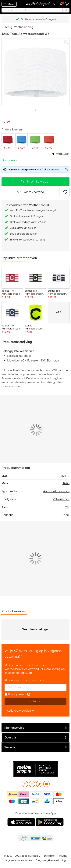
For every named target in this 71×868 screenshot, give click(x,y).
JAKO (66, 483)
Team (66, 515)
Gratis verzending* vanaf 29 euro (28, 222)
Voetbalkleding (24, 27)
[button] (55, 4)
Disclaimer (50, 856)
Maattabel (63, 154)
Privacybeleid (17, 694)
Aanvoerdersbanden (56, 491)
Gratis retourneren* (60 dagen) (38, 19)
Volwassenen (61, 499)
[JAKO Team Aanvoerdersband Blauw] (21, 141)
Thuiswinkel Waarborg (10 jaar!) (27, 240)
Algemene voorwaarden (19, 860)
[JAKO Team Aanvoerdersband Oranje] (49, 141)
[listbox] (35, 158)
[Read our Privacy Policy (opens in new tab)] (29, 694)
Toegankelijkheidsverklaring (51, 860)
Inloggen (62, 3)
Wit (67, 507)
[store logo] (36, 4)
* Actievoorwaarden (20, 711)
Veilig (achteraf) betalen (23, 228)
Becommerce (35, 838)
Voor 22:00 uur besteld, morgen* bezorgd (33, 210)
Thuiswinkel (47, 838)
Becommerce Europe (24, 838)
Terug (9, 27)
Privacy (63, 856)
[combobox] (35, 10)
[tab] (35, 728)
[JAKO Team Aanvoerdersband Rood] (8, 141)
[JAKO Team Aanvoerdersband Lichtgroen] (35, 141)
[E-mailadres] (35, 687)
